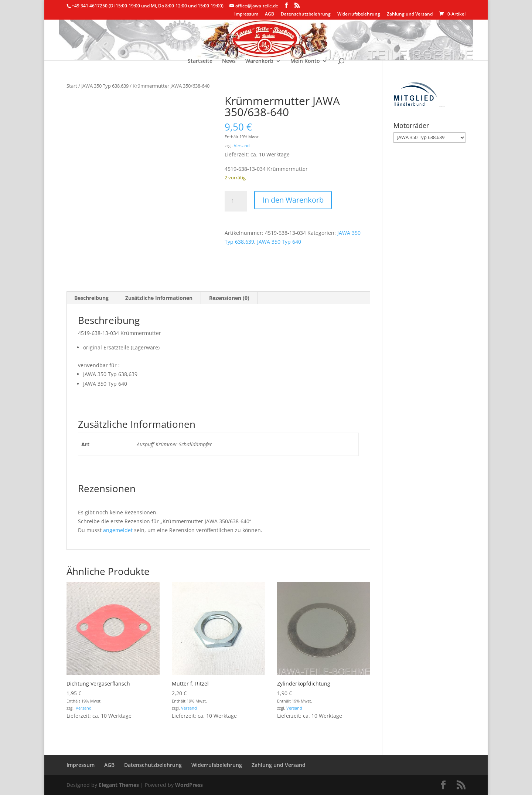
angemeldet (118, 530)
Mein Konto (305, 61)
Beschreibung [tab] (91, 298)
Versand (242, 146)
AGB (270, 14)
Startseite (200, 61)
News (229, 61)
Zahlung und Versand (410, 14)
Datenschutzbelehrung (306, 14)
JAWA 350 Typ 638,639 (105, 86)
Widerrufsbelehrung (359, 14)
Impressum (246, 14)
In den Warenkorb (293, 200)
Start (72, 86)
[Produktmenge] (236, 201)
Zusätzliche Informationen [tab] (159, 298)
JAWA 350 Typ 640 (279, 242)
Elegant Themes (119, 785)
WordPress (189, 785)
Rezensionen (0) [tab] (229, 298)
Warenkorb (259, 61)
